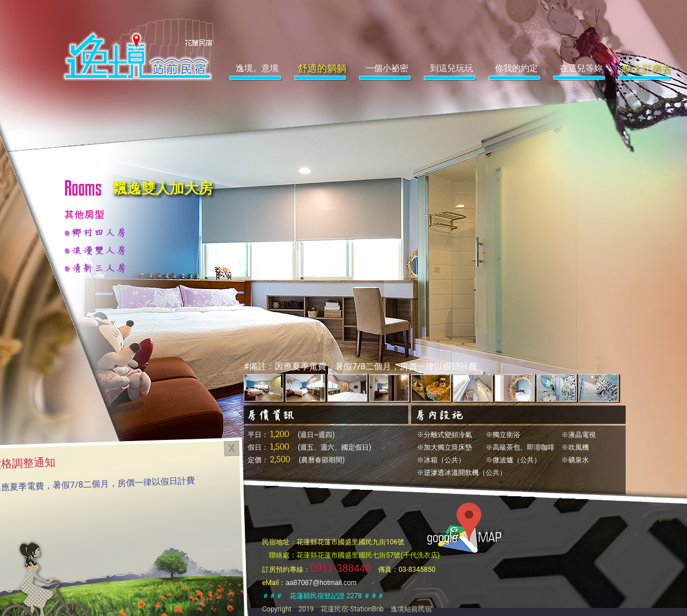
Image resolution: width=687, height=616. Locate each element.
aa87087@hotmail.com (321, 583)
